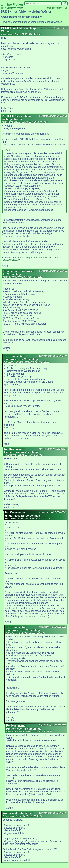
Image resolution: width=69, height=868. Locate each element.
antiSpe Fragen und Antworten (12, 6)
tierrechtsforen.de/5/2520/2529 (52, 725)
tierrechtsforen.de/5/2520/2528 (53, 627)
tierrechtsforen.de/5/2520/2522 (53, 271)
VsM (48, 794)
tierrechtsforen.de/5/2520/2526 (53, 449)
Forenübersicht (53, 8)
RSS (65, 8)
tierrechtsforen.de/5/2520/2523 (53, 813)
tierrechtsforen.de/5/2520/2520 (54, 28)
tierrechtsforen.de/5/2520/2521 (53, 116)
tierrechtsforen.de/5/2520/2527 (53, 512)
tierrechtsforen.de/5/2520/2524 (53, 356)
